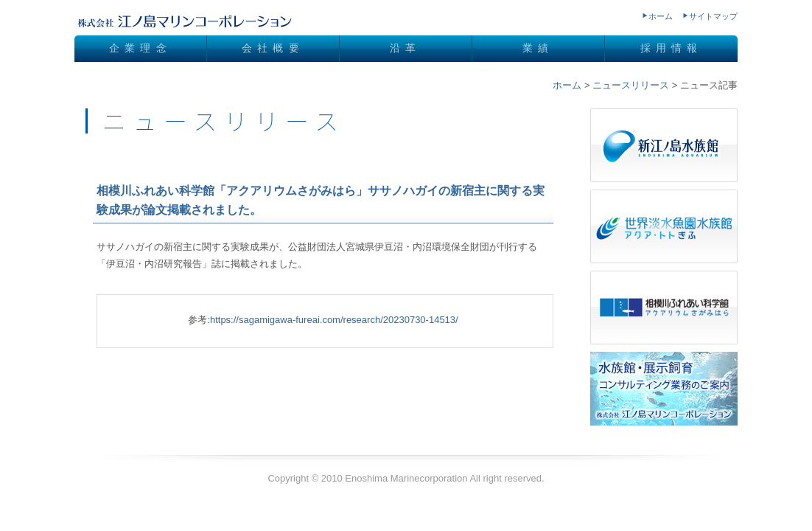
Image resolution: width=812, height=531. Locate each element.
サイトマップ (713, 16)
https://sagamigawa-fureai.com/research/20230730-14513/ (334, 320)
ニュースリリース (631, 85)
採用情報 (672, 48)
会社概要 (273, 48)
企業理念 (140, 48)
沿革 (405, 48)
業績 (538, 48)
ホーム (661, 16)
